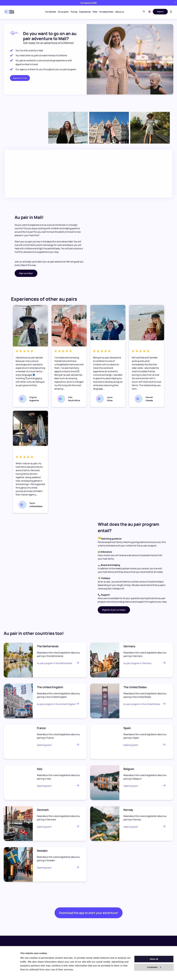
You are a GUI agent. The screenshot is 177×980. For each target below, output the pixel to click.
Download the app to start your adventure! (88, 915)
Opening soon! (44, 745)
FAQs (94, 12)
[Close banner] (175, 3)
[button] (148, 12)
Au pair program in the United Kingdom (56, 704)
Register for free (20, 78)
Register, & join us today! (114, 610)
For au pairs (63, 12)
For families (50, 12)
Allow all (154, 959)
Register (159, 12)
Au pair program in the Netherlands (55, 663)
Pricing (73, 12)
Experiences (84, 12)
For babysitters (106, 12)
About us (119, 12)
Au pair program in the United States (142, 704)
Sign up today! (26, 273)
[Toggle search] (142, 12)
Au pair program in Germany (138, 663)
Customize (154, 967)
